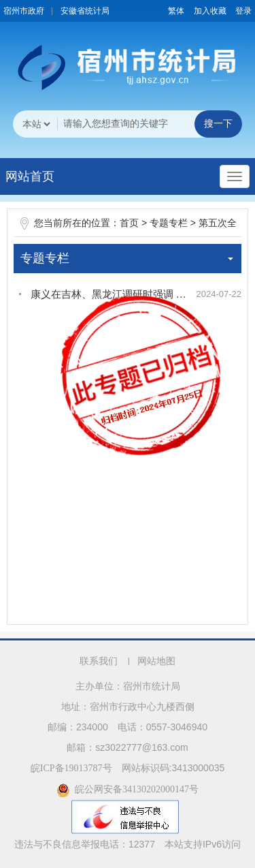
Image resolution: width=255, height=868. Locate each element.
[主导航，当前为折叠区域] (235, 176)
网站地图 (156, 661)
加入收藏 (210, 11)
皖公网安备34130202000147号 (128, 789)
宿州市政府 (24, 11)
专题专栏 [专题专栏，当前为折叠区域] (127, 258)
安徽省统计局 (85, 11)
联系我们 (99, 661)
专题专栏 (169, 223)
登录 (243, 11)
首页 (129, 223)
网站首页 (30, 176)
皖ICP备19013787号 (71, 768)
